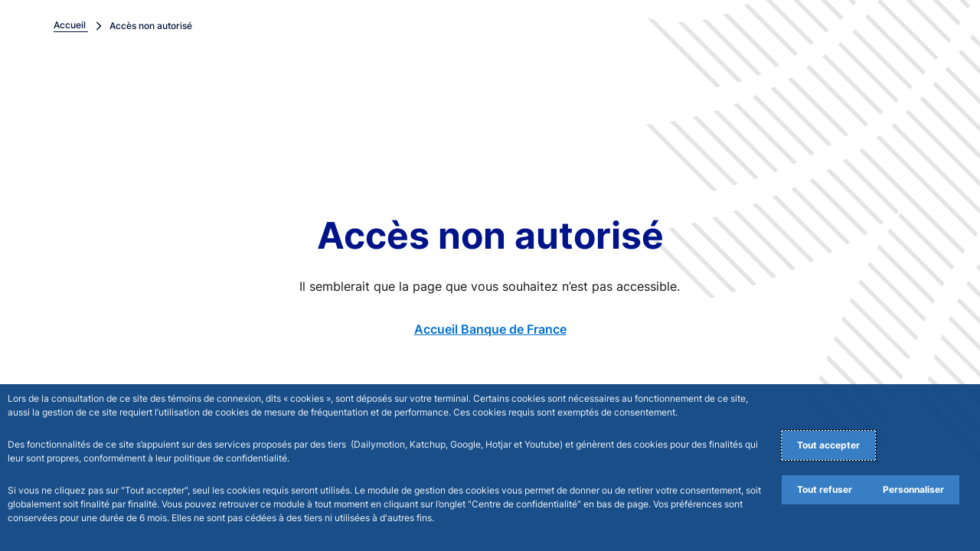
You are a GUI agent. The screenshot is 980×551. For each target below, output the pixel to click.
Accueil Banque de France (490, 329)
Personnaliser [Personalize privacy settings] (913, 489)
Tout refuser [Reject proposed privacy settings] (825, 489)
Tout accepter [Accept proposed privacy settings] (828, 445)
